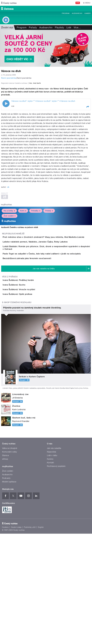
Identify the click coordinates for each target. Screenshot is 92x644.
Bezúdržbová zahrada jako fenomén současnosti (36, 335)
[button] (88, 159)
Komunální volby (10, 562)
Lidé (69, 27)
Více (77, 27)
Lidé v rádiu (52, 566)
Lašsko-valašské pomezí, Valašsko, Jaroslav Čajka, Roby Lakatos (45, 300)
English (41, 638)
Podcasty (6, 588)
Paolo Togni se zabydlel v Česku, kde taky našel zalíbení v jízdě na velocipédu (51, 323)
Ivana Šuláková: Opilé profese (27, 398)
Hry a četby (9, 262)
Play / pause (6, 155)
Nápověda (52, 562)
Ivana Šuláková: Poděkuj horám (28, 363)
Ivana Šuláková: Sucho (24, 375)
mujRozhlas (6, 256)
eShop (5, 569)
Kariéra (50, 569)
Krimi (23, 262)
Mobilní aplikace (9, 592)
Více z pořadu (10, 360)
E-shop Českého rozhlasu (17, 413)
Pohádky (36, 262)
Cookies (5, 638)
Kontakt (50, 573)
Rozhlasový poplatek (56, 577)
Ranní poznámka (9, 78)
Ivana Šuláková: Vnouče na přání (28, 386)
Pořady (33, 27)
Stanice (6, 566)
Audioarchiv (77, 13)
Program (66, 13)
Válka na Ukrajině (10, 559)
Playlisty (59, 27)
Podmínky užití (30, 638)
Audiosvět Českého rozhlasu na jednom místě (20, 279)
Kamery (88, 13)
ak (8, 239)
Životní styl (7, 27)
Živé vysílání (10, 267)
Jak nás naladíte (54, 559)
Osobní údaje (16, 638)
